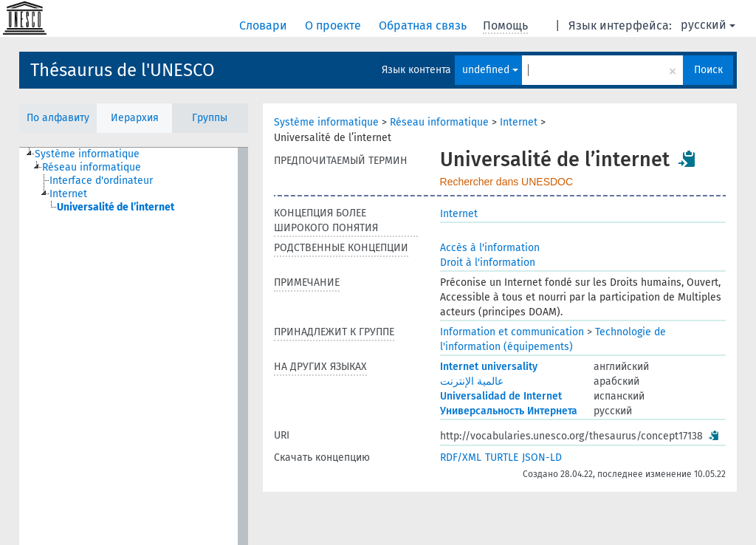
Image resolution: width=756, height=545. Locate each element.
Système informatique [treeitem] (87, 154)
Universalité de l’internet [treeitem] (116, 207)
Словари (265, 25)
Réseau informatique (439, 122)
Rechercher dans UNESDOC (507, 182)
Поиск (708, 70)
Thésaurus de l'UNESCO (123, 70)
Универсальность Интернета (509, 411)
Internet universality (489, 367)
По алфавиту (58, 118)
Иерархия (135, 118)
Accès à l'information (490, 248)
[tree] (134, 346)
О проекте (334, 25)
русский (708, 25)
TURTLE (502, 457)
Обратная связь (424, 25)
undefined (490, 70)
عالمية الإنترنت (472, 381)
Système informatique (326, 122)
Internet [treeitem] (68, 194)
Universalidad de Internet (501, 396)
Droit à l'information (488, 263)
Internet (519, 122)
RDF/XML (461, 457)
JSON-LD (542, 457)
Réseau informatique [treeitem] (92, 167)
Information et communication (512, 332)
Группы (210, 118)
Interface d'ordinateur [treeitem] (101, 181)
